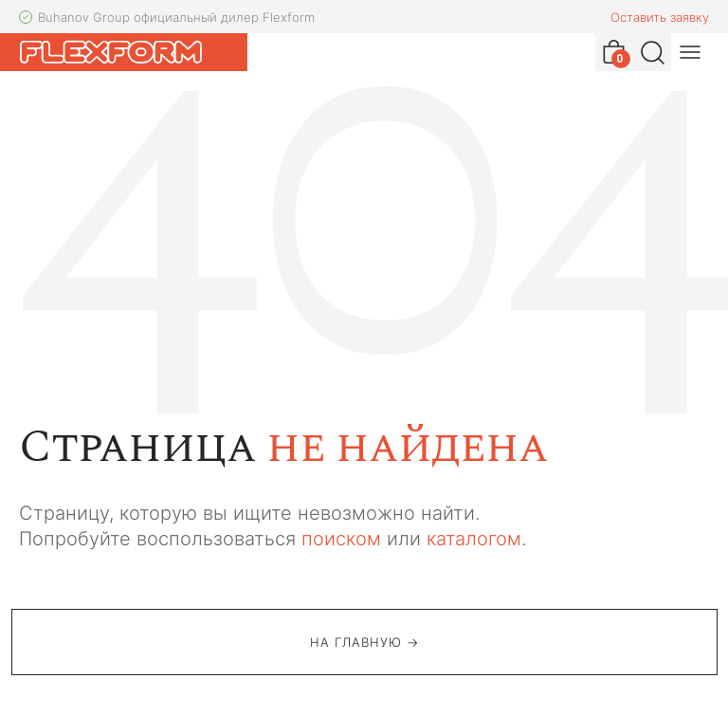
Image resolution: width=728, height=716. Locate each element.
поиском (341, 539)
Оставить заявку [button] (660, 17)
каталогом (474, 539)
